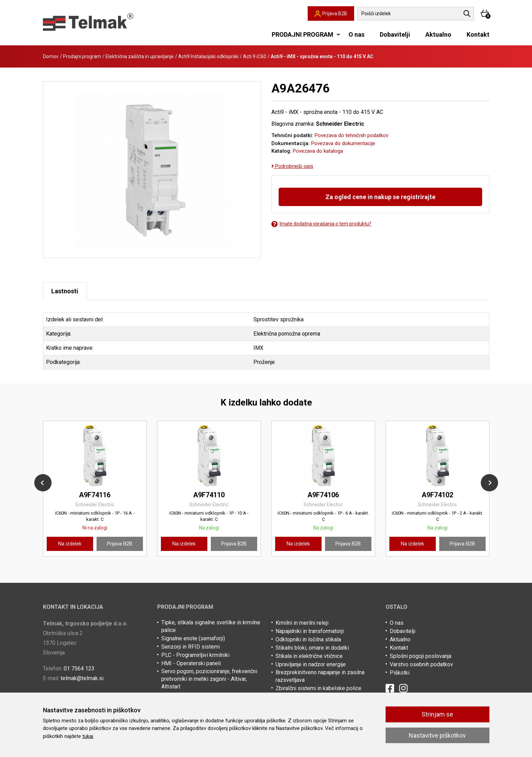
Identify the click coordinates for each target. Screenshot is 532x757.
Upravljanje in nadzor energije (311, 665)
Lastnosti (65, 291)
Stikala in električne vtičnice (309, 656)
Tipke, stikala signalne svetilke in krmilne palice (211, 627)
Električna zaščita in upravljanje (140, 56)
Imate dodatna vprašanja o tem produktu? (321, 224)
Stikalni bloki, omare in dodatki (312, 648)
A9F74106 (323, 495)
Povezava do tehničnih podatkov (351, 135)
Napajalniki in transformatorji (310, 631)
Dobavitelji (395, 34)
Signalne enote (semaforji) (193, 639)
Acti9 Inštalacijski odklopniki (208, 56)
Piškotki (400, 673)
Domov (51, 56)
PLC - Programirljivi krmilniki (195, 655)
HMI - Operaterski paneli (191, 664)
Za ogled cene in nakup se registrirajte (380, 197)
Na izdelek (70, 544)
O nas (357, 34)
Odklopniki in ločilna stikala (308, 640)
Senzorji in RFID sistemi (191, 647)
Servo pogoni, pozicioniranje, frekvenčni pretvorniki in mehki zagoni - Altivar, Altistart (209, 679)
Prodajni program (82, 56)
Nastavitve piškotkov (437, 735)
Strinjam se (437, 714)
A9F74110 (209, 495)
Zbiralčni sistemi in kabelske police (318, 689)
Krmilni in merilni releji (302, 623)
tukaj (88, 736)
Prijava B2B (120, 544)
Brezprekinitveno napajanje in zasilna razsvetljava (320, 676)
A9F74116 (95, 495)
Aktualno (438, 34)
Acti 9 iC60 (255, 56)
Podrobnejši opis (292, 166)
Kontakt (478, 34)
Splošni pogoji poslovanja (421, 656)
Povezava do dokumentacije (343, 143)
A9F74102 (437, 495)
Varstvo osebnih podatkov (421, 665)
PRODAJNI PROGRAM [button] (303, 34)
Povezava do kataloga (318, 151)
